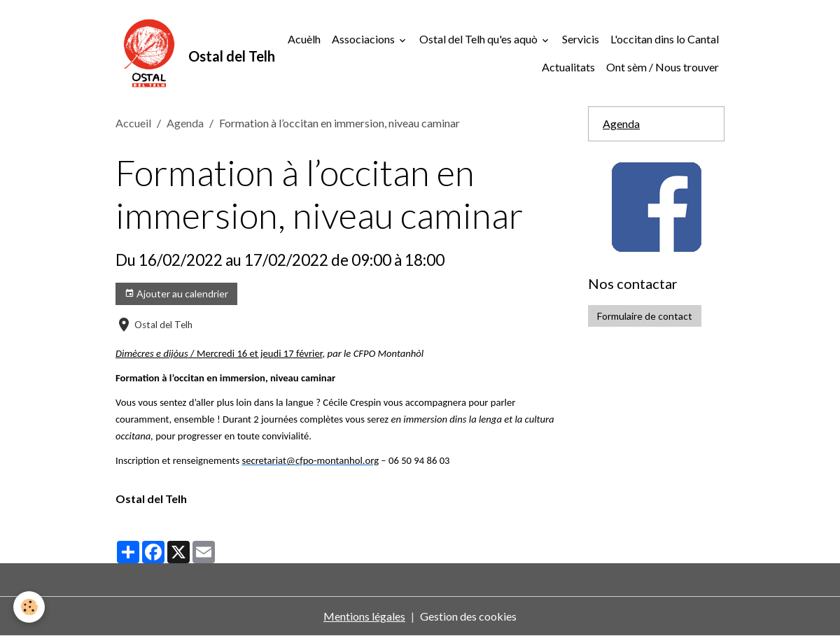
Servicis (581, 39)
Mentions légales (364, 616)
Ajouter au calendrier (176, 294)
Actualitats (568, 67)
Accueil (133, 123)
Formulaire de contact (645, 316)
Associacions (364, 39)
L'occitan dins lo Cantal (665, 39)
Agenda (185, 123)
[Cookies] (30, 607)
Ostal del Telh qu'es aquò (479, 39)
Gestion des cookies (468, 616)
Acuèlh (304, 39)
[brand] (176, 53)
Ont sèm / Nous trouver (663, 67)
